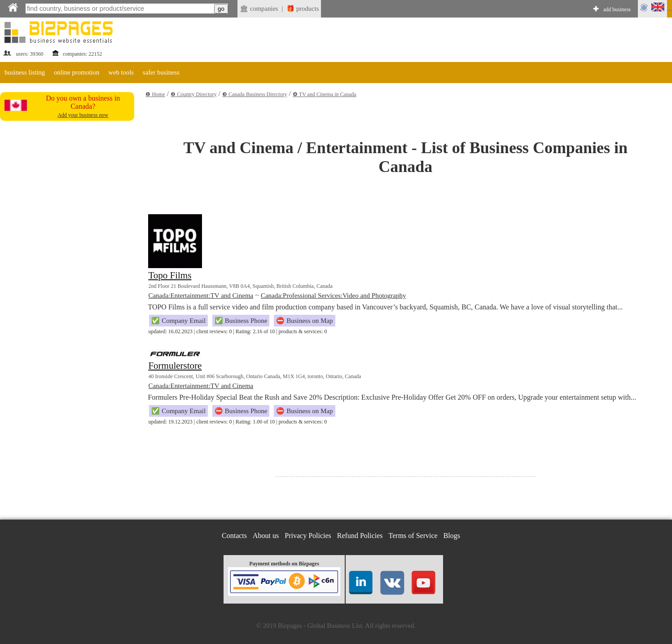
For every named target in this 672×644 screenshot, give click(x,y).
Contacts (234, 536)
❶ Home (155, 94)
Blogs (452, 536)
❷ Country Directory (193, 94)
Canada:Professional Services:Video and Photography (334, 296)
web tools (121, 72)
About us (266, 536)
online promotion (77, 72)
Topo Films (170, 275)
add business (617, 9)
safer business (161, 72)
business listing (25, 72)
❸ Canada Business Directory (255, 94)
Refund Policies (360, 536)
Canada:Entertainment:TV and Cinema (201, 296)
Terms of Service (413, 536)
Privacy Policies (308, 536)
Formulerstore (175, 366)
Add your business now (83, 115)
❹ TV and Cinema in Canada (325, 94)
